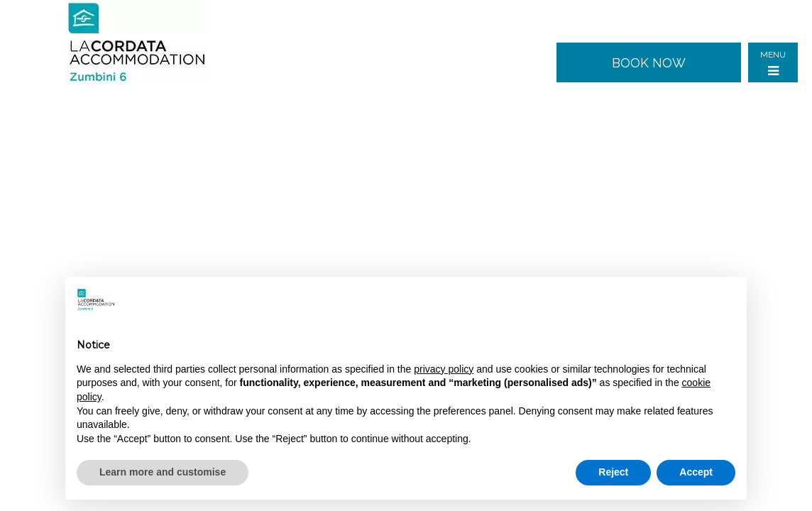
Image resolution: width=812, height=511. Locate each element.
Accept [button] (696, 472)
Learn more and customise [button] (163, 472)
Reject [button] (613, 472)
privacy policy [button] (444, 369)
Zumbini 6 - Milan (147, 43)
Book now (649, 63)
